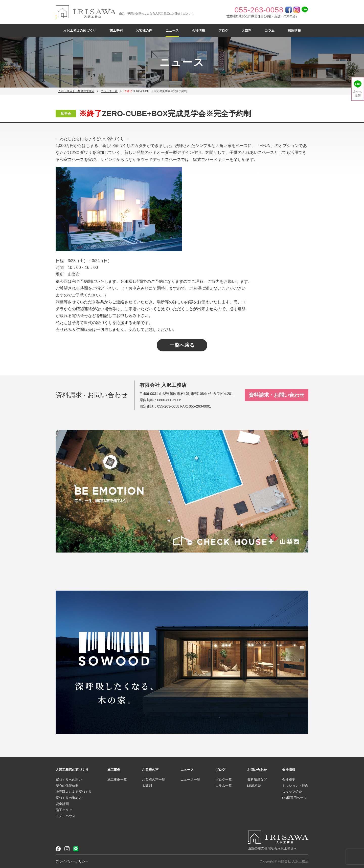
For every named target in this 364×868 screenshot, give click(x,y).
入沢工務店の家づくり (80, 30)
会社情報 (198, 30)
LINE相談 (254, 786)
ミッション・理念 (295, 786)
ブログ (223, 30)
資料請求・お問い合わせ (277, 395)
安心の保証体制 (67, 786)
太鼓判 (246, 30)
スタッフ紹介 (292, 792)
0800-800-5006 (169, 400)
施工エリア (64, 810)
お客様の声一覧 (154, 780)
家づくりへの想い (69, 780)
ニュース (172, 30)
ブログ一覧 (224, 780)
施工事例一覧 (117, 780)
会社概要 (289, 780)
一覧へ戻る (182, 345)
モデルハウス (65, 816)
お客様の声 (144, 30)
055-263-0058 (168, 406)
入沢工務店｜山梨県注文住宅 (76, 91)
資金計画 (62, 804)
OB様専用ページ (294, 798)
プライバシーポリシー (72, 861)
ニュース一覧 (109, 91)
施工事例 (116, 30)
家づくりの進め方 (69, 798)
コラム (270, 30)
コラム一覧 (224, 786)
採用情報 (294, 30)
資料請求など (257, 780)
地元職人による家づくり (74, 792)
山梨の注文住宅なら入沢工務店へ (272, 848)
